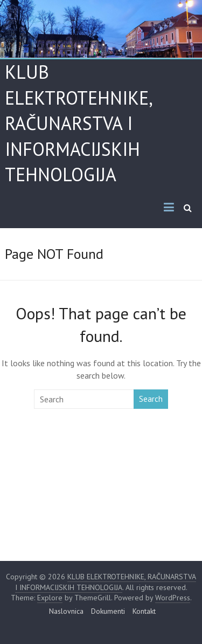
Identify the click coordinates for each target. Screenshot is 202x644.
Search (151, 399)
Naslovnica (66, 611)
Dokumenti (108, 611)
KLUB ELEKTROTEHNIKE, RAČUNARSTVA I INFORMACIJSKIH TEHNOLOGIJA (78, 123)
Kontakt (144, 611)
